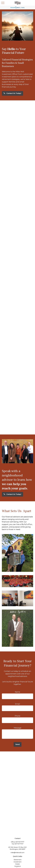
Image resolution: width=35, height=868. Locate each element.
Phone (17, 716)
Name (17, 692)
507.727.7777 (20, 842)
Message (18, 728)
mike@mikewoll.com (17, 853)
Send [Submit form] (17, 744)
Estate (18, 864)
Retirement (18, 860)
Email (18, 704)
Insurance (18, 866)
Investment (17, 862)
